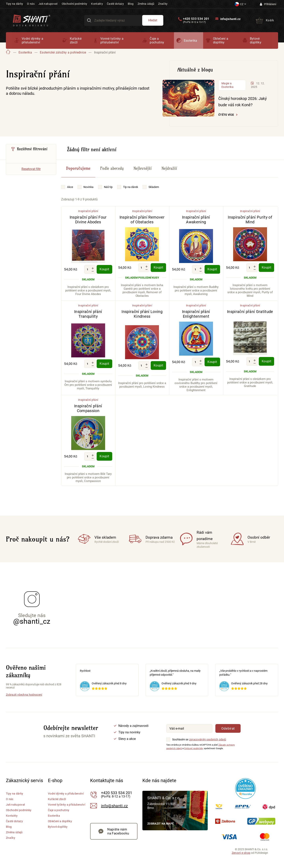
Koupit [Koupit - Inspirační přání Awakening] (212, 269)
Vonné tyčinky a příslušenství (112, 40)
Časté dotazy (115, 4)
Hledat (153, 20)
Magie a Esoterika (227, 85)
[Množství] (87, 269)
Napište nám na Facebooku (118, 831)
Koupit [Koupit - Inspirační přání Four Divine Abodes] (104, 269)
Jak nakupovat (48, 4)
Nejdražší (169, 168)
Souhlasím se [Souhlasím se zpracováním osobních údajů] (180, 739)
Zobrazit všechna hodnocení (24, 695)
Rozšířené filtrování (32, 149)
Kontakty (97, 4)
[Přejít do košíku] (265, 20)
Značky (163, 4)
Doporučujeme (78, 168)
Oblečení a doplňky (221, 40)
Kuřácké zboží (76, 40)
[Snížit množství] (93, 271)
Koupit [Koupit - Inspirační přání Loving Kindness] (158, 365)
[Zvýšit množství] (93, 268)
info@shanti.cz (231, 19)
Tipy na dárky (14, 4)
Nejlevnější (143, 168)
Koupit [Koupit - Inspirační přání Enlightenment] (212, 362)
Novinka (88, 187)
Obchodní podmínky (75, 4)
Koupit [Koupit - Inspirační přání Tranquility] (104, 364)
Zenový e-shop (241, 853)
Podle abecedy (112, 168)
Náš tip (108, 187)
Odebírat (228, 728)
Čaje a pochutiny (157, 40)
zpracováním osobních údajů (208, 739)
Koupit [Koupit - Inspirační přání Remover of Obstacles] (158, 267)
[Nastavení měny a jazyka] (240, 4)
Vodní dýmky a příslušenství (32, 40)
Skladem (154, 187)
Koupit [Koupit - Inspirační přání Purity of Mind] (266, 267)
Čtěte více (226, 115)
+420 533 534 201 (196, 19)
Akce (70, 187)
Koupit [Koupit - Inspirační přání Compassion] (104, 456)
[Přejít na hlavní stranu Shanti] (32, 20)
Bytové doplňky (256, 40)
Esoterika (191, 41)
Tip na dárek (131, 187)
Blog (131, 4)
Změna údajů (146, 4)
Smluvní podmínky (194, 748)
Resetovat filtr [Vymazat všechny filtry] (31, 169)
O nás (31, 4)
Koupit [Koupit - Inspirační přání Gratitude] (266, 361)
